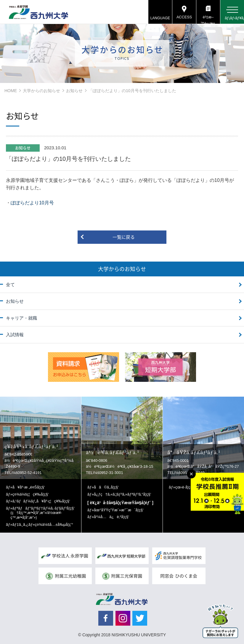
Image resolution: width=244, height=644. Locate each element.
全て (10, 285)
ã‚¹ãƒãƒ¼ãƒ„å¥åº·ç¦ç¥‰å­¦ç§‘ (41, 501)
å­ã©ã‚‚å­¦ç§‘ (106, 487)
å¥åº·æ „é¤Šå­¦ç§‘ (29, 487)
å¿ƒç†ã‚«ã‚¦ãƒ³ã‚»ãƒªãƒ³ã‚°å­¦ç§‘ (123, 494)
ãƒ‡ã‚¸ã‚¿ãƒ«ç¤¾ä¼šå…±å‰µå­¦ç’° (43, 524)
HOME (11, 91)
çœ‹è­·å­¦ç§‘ (184, 487)
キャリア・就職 (21, 318)
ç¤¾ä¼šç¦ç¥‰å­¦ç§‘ (31, 494)
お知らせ (74, 91)
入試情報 (15, 335)
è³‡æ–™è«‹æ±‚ (208, 20)
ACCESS (184, 18)
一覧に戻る (124, 237)
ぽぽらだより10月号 (32, 203)
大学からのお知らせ (41, 91)
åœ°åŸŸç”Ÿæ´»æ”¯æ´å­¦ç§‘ (119, 510)
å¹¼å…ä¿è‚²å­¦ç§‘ (111, 517)
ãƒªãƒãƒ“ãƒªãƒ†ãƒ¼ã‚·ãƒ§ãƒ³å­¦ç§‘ (43, 513)
